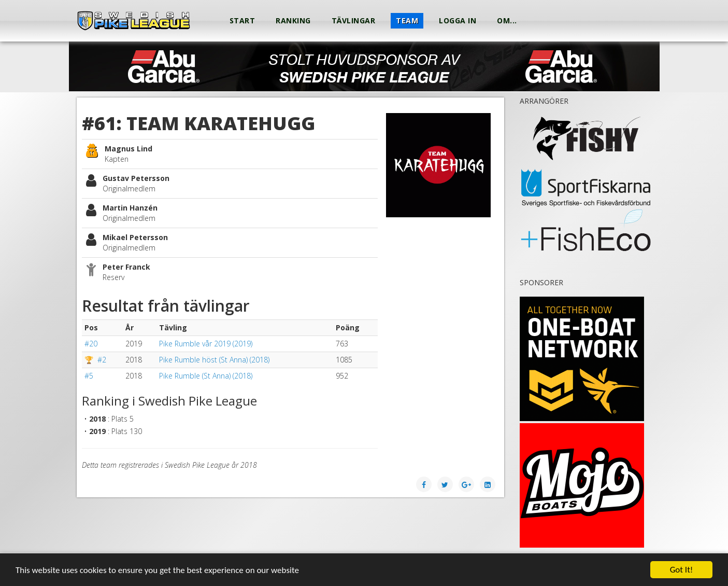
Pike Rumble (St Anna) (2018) (206, 376)
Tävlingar (354, 20)
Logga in (458, 20)
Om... (507, 20)
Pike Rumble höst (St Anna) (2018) (214, 360)
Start (242, 20)
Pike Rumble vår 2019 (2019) (206, 344)
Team (407, 20)
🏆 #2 (95, 360)
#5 (89, 376)
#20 (91, 344)
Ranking (293, 20)
